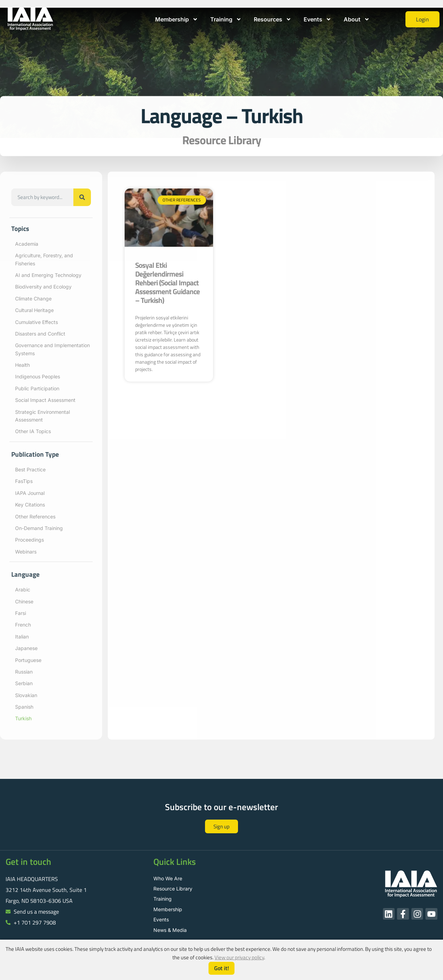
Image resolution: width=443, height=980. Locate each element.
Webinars (26, 552)
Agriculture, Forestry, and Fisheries (44, 259)
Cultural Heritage (34, 310)
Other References (35, 517)
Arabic (23, 590)
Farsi (21, 613)
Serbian (24, 683)
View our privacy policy (239, 957)
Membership (177, 19)
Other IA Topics (33, 431)
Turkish (23, 718)
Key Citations (30, 505)
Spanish (24, 707)
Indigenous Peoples (38, 376)
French (23, 625)
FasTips (24, 481)
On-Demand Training (39, 528)
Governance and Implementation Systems (52, 349)
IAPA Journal (30, 493)
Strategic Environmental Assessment (42, 416)
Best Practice (30, 469)
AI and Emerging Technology (48, 275)
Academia (27, 244)
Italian (22, 637)
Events (318, 19)
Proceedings (29, 540)
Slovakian (26, 695)
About (357, 19)
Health (22, 365)
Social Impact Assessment (45, 400)
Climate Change (33, 299)
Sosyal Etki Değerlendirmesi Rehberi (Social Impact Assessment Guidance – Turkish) (167, 283)
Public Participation (37, 388)
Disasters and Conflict (40, 334)
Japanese (26, 648)
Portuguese (28, 660)
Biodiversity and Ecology (43, 287)
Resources (273, 19)
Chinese (24, 601)
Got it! (221, 968)
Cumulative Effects (37, 322)
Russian (24, 672)
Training (226, 19)
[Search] (82, 197)
